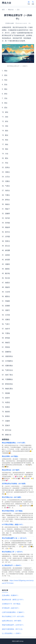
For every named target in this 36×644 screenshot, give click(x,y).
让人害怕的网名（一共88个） (12, 633)
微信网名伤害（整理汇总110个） (13, 600)
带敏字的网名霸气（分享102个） (13, 625)
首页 (3, 10)
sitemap (21, 641)
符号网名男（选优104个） (11, 608)
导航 (29, 3)
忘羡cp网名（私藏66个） (11, 595)
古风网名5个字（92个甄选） (12, 604)
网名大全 (11, 10)
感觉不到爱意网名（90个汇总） (13, 629)
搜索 (33, 3)
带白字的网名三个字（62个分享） (14, 616)
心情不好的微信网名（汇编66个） (14, 612)
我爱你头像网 (15, 641)
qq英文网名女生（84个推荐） (12, 621)
